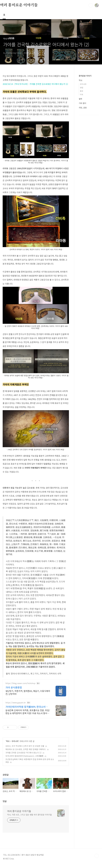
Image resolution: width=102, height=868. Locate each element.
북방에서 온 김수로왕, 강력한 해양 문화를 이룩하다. (26, 752)
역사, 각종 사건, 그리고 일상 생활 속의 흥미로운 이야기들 (29, 818)
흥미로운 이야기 (85, 76)
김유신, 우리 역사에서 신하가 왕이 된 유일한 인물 (25, 749)
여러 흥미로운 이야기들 (19, 5)
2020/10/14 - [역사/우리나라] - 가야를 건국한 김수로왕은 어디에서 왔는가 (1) (35, 84)
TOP (97, 859)
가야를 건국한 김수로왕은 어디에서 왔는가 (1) (24, 756)
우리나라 (15, 744)
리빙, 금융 (83, 108)
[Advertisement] (36, 703)
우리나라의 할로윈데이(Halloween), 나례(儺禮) (25, 759)
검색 (91, 5)
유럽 (82, 88)
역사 (8, 744)
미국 (82, 94)
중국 (82, 91)
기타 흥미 (82, 103)
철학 (80, 99)
